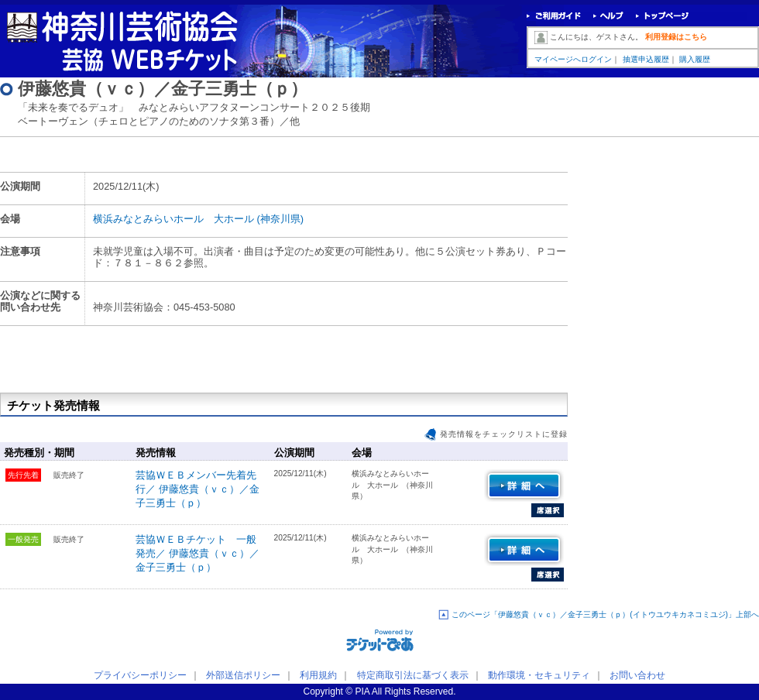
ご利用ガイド (554, 16)
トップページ (663, 16)
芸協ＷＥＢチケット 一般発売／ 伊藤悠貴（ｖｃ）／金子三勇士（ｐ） (197, 553)
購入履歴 (695, 59)
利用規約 (318, 675)
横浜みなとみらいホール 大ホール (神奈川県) (198, 219)
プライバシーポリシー (140, 675)
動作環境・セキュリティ (539, 675)
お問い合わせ (637, 675)
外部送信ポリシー (243, 675)
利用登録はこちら (676, 37)
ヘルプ (608, 16)
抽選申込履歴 (646, 59)
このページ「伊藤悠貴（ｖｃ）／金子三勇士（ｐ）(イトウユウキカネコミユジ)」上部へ (605, 614)
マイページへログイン (573, 59)
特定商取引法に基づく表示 (413, 675)
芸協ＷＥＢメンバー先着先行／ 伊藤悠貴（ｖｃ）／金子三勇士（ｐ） (197, 489)
